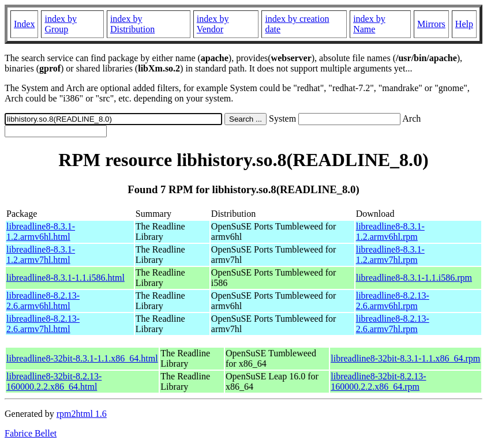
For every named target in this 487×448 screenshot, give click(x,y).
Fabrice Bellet (31, 433)
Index (24, 24)
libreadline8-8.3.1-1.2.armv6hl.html (41, 231)
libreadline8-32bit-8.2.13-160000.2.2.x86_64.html (54, 381)
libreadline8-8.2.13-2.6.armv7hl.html (43, 324)
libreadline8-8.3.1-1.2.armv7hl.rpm (390, 255)
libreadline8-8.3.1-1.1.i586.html (65, 278)
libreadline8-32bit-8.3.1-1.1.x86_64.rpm (405, 358)
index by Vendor (213, 24)
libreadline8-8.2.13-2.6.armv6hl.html (43, 301)
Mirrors (431, 24)
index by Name (369, 24)
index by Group (61, 24)
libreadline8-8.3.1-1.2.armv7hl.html (41, 255)
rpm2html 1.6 (82, 414)
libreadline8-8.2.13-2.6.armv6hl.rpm (393, 301)
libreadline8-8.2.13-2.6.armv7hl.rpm (393, 324)
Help (464, 24)
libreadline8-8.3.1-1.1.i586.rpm (414, 278)
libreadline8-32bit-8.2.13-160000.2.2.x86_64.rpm (378, 381)
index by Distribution (132, 24)
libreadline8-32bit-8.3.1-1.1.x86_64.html (82, 358)
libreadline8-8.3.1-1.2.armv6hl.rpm (390, 231)
